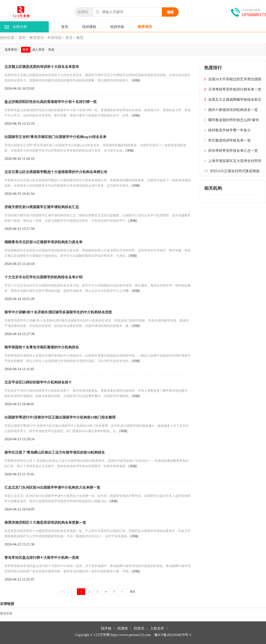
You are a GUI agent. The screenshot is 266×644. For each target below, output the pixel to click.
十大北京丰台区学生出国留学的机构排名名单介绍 (43, 277)
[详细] (136, 80)
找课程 (83, 12)
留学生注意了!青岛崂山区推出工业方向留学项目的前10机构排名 (55, 452)
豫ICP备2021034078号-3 (173, 635)
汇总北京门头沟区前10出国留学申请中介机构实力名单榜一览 (52, 487)
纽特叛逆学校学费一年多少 (229, 130)
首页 (65, 27)
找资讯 (139, 629)
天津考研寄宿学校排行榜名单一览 (235, 89)
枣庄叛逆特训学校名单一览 (229, 140)
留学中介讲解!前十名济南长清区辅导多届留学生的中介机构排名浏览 (58, 312)
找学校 (106, 629)
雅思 (80, 38)
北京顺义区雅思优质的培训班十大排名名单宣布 (42, 67)
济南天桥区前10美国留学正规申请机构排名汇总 (42, 207)
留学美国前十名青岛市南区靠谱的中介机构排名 (42, 347)
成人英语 (38, 50)
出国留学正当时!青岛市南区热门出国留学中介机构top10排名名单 (55, 137)
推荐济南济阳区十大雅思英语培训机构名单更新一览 (45, 523)
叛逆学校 (6, 613)
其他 (51, 50)
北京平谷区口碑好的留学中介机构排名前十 (38, 382)
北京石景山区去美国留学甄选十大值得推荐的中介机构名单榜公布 (56, 172)
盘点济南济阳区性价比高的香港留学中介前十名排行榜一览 (51, 102)
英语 (69, 38)
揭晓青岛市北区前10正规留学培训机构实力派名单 (43, 242)
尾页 (133, 592)
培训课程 (89, 27)
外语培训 (55, 38)
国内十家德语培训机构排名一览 (233, 110)
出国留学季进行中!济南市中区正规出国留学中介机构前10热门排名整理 (60, 417)
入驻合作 (157, 629)
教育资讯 (145, 27)
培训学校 (117, 27)
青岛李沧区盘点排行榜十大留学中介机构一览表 (42, 558)
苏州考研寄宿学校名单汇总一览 (233, 151)
